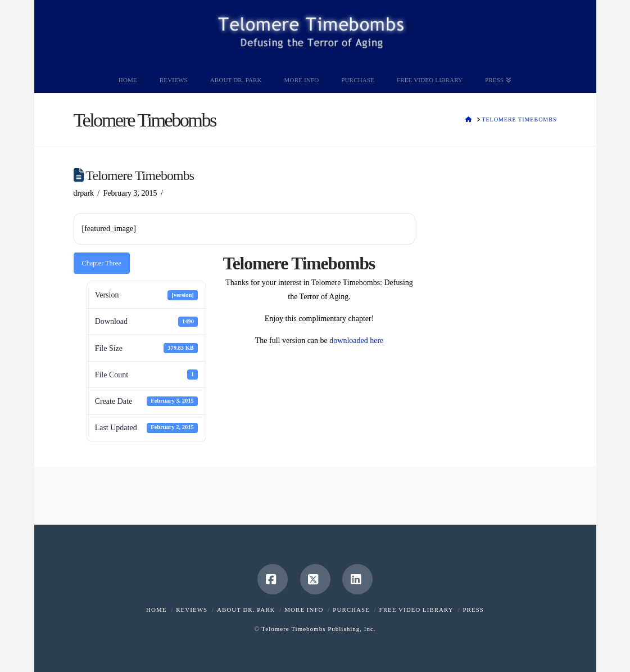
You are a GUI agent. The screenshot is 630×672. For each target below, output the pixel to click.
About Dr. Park (246, 610)
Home (156, 610)
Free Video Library (416, 610)
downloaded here (356, 340)
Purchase (351, 610)
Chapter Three (102, 263)
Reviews (192, 610)
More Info (304, 610)
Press (473, 610)
